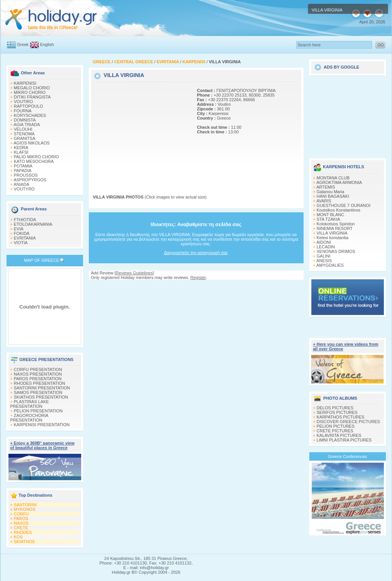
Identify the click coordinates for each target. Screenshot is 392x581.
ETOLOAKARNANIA (33, 224)
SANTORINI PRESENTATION (42, 388)
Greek (23, 44)
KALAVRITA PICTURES (339, 435)
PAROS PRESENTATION (38, 379)
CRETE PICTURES (335, 431)
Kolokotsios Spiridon (336, 224)
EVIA (19, 229)
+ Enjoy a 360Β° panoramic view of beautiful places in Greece (42, 445)
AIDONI (323, 242)
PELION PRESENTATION (38, 411)
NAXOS (21, 523)
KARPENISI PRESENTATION (42, 425)
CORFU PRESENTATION (38, 369)
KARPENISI (25, 83)
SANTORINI (25, 505)
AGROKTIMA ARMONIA (339, 182)
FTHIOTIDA (25, 220)
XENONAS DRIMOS (336, 251)
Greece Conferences (348, 456)
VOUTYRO (24, 189)
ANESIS (324, 261)
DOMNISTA (25, 120)
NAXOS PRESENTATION (38, 374)
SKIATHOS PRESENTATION (41, 397)
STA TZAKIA (328, 219)
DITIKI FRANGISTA (32, 97)
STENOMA (24, 134)
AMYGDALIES (330, 265)
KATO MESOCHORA (34, 161)
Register (198, 277)
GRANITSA (24, 138)
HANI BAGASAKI (333, 196)
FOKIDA (22, 233)
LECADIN (326, 247)
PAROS (21, 519)
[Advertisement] (141, 131)
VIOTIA (21, 243)
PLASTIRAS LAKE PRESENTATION (30, 404)
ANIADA (21, 184)
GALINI (323, 256)
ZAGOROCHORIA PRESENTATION (29, 418)
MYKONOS (24, 509)
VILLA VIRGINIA (332, 233)
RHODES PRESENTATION (39, 383)
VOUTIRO (23, 102)
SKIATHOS (24, 542)
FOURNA (23, 111)
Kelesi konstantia (332, 238)
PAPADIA (23, 171)
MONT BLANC (330, 215)
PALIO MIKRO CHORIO (36, 157)
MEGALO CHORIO (32, 88)
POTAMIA (23, 166)
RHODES (23, 532)
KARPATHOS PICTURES (341, 417)
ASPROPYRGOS (30, 180)
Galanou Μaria (330, 192)
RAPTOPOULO (28, 106)
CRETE (21, 528)
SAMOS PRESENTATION (38, 392)
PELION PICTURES (336, 426)
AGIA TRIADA (27, 125)
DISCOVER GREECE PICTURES (348, 422)
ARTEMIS (326, 187)
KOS (18, 537)
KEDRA (21, 148)
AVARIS (324, 201)
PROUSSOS (26, 175)
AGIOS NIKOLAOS (31, 143)
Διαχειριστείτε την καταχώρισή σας (196, 253)
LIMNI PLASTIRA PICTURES (344, 440)
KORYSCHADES (30, 115)
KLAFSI (21, 152)
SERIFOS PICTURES (337, 412)
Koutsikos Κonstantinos (338, 210)
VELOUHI (23, 129)
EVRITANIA (25, 238)
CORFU (21, 514)
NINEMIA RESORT (335, 228)
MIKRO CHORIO (30, 92)
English (47, 44)
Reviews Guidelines (134, 273)
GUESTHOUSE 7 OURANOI (344, 205)
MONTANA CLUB (333, 178)
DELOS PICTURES (335, 408)
